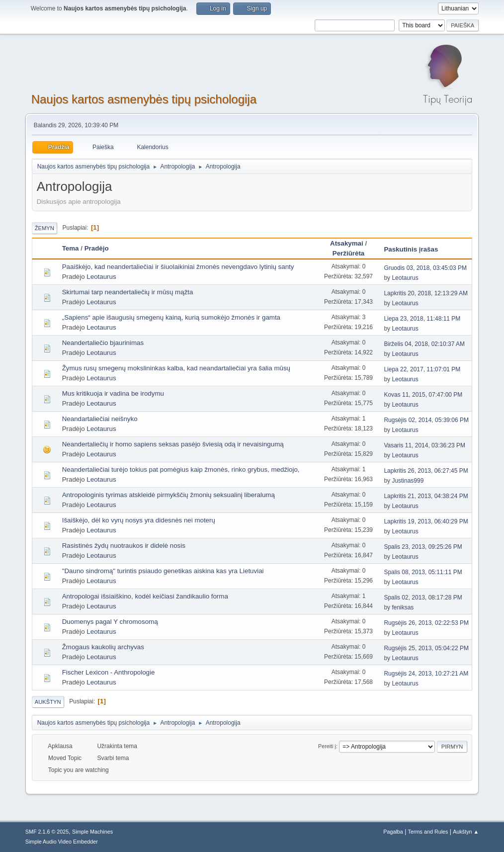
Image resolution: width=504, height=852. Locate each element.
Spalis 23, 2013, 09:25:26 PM (423, 547)
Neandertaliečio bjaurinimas (103, 343)
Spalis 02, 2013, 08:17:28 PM (423, 597)
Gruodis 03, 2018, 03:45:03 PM (425, 268)
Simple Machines (92, 832)
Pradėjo (97, 248)
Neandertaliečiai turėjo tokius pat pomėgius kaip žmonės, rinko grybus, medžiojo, (181, 469)
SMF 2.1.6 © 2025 (47, 832)
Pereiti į (327, 746)
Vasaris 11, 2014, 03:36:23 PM (424, 445)
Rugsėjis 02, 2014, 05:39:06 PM (426, 420)
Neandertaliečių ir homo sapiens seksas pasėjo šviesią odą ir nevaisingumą (173, 444)
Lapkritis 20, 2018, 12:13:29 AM (426, 293)
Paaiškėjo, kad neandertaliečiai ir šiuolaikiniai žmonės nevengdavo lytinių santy (178, 267)
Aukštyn (48, 702)
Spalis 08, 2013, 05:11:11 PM (423, 572)
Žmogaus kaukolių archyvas (103, 647)
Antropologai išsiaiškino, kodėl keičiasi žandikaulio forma (145, 596)
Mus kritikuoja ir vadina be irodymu (113, 393)
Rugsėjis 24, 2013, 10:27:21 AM (426, 674)
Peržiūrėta (348, 253)
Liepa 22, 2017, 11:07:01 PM (422, 369)
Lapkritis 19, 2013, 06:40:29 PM (426, 521)
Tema (71, 248)
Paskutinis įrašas (415, 249)
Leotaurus (101, 277)
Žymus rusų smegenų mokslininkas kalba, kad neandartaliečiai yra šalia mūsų (176, 368)
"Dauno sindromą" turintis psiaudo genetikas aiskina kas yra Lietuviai (163, 571)
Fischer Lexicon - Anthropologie (109, 672)
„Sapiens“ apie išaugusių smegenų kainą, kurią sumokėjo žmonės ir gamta (171, 317)
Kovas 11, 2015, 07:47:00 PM (423, 395)
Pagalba (393, 832)
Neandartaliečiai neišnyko (100, 419)
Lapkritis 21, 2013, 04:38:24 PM (426, 496)
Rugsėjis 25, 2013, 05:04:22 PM (426, 648)
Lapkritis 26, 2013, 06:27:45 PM (426, 471)
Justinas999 (408, 481)
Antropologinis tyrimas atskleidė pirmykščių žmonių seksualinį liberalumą (168, 495)
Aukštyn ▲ (466, 832)
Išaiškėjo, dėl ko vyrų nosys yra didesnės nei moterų (139, 520)
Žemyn (44, 228)
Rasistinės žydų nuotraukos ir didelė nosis (124, 546)
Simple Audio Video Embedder (62, 842)
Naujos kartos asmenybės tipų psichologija (144, 99)
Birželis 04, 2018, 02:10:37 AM (424, 344)
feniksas (403, 607)
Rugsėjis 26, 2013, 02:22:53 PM (426, 623)
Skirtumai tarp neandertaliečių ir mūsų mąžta (128, 292)
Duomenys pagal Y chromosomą (110, 622)
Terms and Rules (428, 832)
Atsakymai (347, 243)
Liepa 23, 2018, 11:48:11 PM (422, 319)
